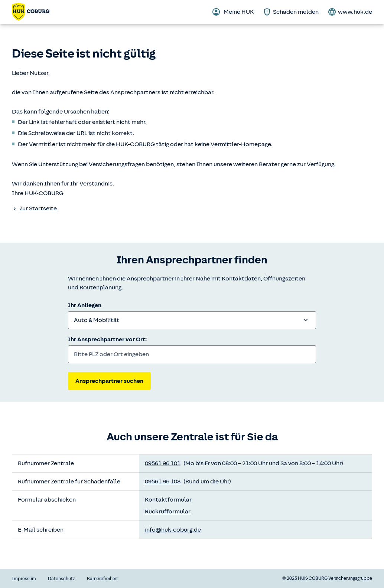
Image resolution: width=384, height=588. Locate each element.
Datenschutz (61, 579)
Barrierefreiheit (102, 579)
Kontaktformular (168, 500)
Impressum (24, 579)
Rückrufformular (168, 512)
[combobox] (192, 320)
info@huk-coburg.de (173, 530)
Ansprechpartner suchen (109, 381)
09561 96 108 (163, 482)
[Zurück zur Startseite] (31, 12)
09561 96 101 (163, 463)
